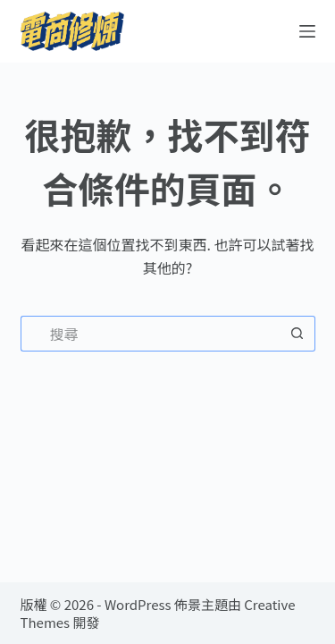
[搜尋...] (150, 334)
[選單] (307, 31)
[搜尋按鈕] (297, 334)
